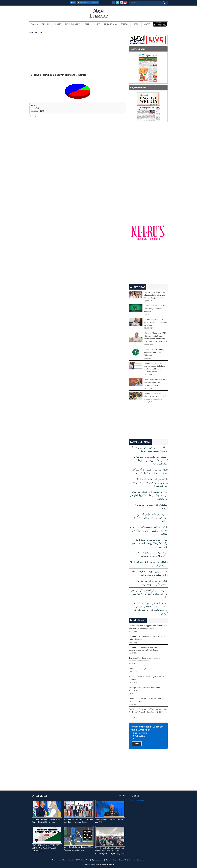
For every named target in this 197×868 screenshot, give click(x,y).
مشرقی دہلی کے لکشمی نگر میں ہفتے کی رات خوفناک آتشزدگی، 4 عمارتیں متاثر (149, 594)
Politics (125, 24)
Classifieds (94, 3)
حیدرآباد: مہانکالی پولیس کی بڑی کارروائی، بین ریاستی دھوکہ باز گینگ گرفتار (151, 518)
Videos (147, 24)
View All (122, 796)
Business (46, 24)
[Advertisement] (50, 13)
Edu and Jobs (110, 24)
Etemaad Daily (138, 800)
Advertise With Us (74, 860)
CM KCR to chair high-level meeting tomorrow (147, 669)
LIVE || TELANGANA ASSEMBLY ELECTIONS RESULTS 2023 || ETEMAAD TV (46, 848)
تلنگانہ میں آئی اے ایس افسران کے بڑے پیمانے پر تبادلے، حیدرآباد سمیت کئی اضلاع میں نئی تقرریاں (149, 483)
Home (31, 32)
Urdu (73, 3)
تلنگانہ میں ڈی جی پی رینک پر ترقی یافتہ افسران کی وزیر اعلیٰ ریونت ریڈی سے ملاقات (149, 530)
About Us (62, 860)
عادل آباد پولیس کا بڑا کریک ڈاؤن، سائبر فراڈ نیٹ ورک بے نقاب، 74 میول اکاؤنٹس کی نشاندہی (149, 495)
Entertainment (72, 24)
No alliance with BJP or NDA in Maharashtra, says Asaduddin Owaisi (156, 382)
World (35, 24)
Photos (136, 24)
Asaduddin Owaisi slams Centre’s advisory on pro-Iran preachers (155, 322)
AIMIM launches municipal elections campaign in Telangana (155, 352)
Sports (58, 24)
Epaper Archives (98, 860)
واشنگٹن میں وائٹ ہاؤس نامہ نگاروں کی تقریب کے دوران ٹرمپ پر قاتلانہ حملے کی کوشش (150, 460)
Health (87, 24)
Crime (97, 24)
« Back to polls (34, 116)
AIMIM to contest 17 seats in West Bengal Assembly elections (155, 309)
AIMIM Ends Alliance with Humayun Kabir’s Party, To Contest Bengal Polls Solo (155, 295)
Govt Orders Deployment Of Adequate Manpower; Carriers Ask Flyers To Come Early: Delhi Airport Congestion (148, 712)
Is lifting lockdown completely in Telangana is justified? (59, 75)
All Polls (86, 860)
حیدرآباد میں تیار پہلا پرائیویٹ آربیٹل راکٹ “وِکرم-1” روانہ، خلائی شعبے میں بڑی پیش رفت (149, 543)
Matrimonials (83, 3)
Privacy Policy (111, 860)
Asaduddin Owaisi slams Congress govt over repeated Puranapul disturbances (155, 396)
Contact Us (123, 860)
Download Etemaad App (137, 860)
